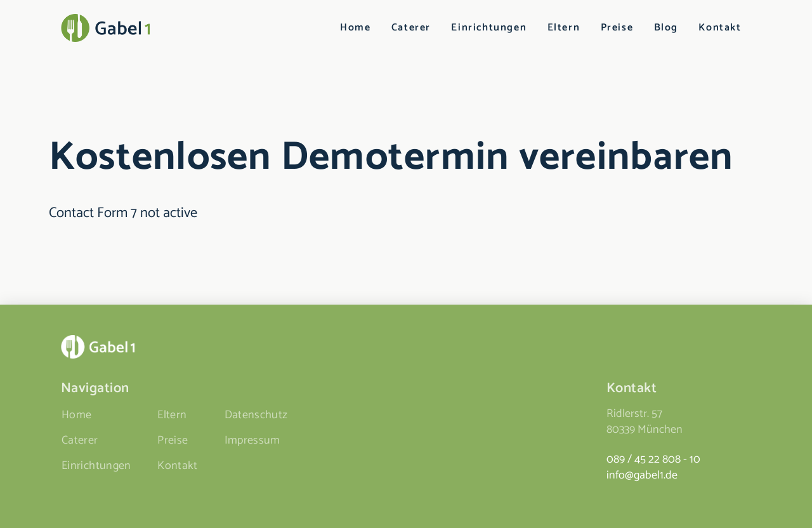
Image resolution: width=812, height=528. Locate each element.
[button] (28, 500)
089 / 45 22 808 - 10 (653, 459)
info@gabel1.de (642, 475)
